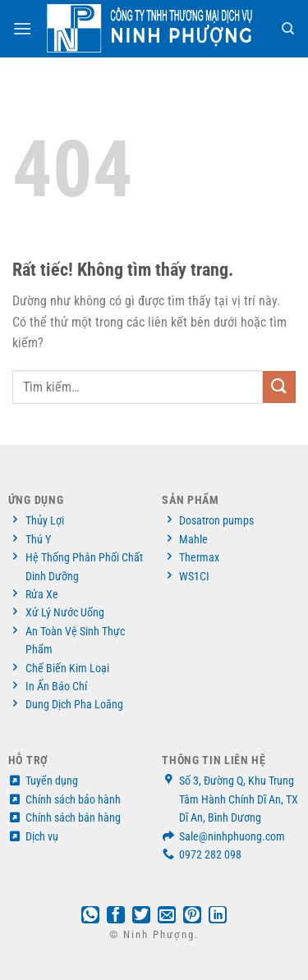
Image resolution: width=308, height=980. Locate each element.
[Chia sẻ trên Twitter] (141, 916)
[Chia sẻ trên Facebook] (116, 916)
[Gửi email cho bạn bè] (167, 916)
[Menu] (23, 28)
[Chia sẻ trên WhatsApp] (90, 916)
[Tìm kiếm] (289, 29)
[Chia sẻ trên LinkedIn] (218, 916)
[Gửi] (279, 387)
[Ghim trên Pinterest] (192, 916)
